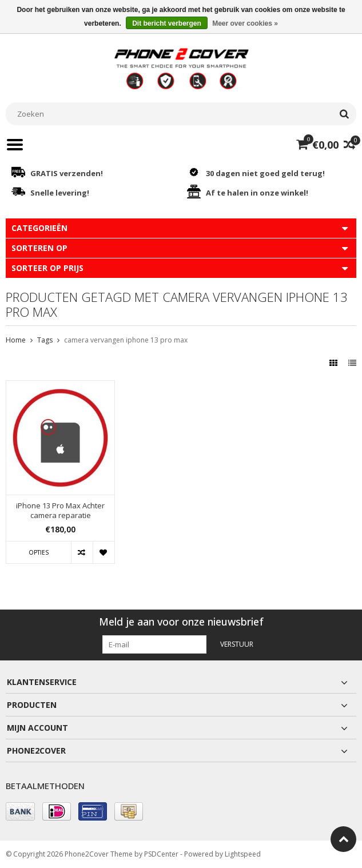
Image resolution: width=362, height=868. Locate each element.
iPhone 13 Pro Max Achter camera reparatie (60, 511)
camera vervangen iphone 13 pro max (126, 340)
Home (16, 340)
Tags (45, 340)
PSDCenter (161, 854)
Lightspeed (243, 854)
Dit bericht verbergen (167, 23)
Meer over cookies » (245, 23)
